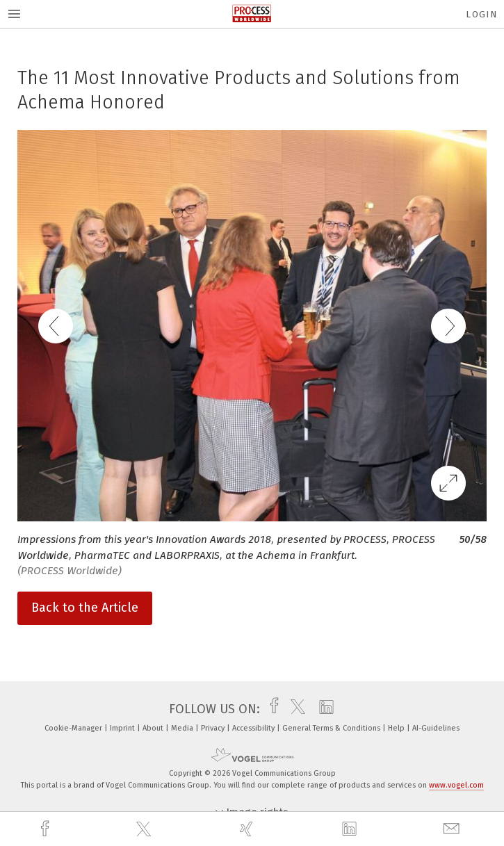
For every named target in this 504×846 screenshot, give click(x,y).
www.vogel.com (456, 785)
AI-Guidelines (436, 728)
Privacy (214, 728)
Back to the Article (85, 608)
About (154, 728)
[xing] (248, 829)
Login (481, 14)
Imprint (123, 728)
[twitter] (145, 829)
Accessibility (254, 728)
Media (183, 728)
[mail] (453, 829)
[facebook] (47, 829)
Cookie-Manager (74, 728)
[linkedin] (351, 829)
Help (397, 728)
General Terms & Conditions (332, 728)
